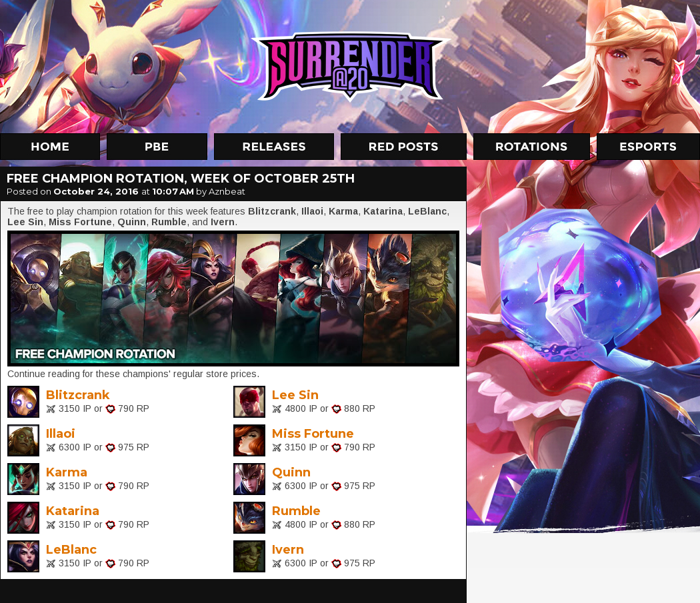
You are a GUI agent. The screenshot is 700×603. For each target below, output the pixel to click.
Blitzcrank (78, 395)
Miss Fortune (313, 434)
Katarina (73, 511)
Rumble (296, 511)
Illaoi (61, 434)
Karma (67, 472)
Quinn (291, 472)
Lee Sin (295, 395)
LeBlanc (71, 550)
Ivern (288, 550)
